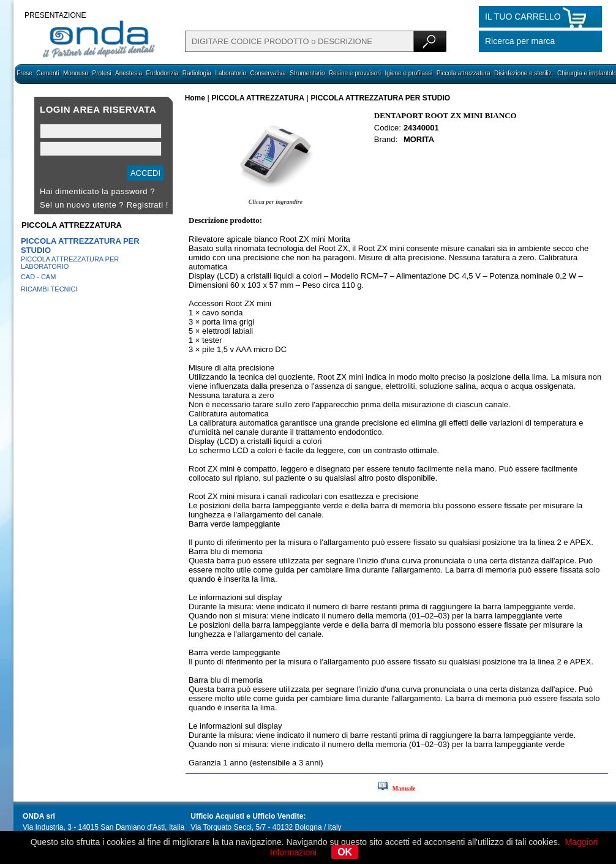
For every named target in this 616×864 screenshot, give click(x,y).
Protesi (101, 73)
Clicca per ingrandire (276, 202)
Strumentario (307, 73)
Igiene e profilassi (408, 73)
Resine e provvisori (355, 73)
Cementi (47, 73)
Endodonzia (162, 73)
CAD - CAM (38, 277)
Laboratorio (231, 73)
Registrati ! (148, 205)
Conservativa (268, 73)
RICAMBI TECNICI (49, 289)
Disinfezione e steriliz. (524, 73)
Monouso (76, 73)
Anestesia (129, 73)
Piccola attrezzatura (464, 73)
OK (345, 852)
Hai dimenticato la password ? (97, 191)
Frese (24, 73)
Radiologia (197, 73)
